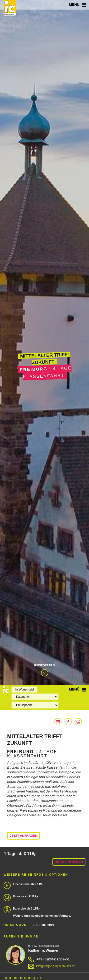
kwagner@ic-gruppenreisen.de (52, 966)
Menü (77, 4)
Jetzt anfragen (24, 836)
